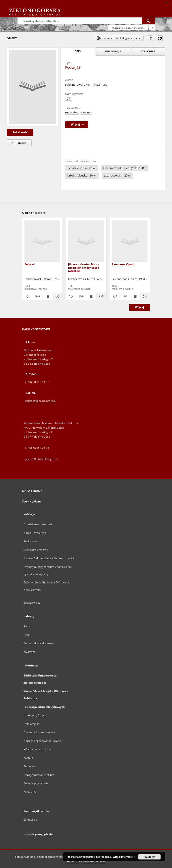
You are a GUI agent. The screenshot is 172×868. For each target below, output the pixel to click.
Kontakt (28, 758)
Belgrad (30, 264)
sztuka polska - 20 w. (117, 176)
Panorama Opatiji (124, 264)
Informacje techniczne (38, 749)
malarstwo (72, 112)
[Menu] (167, 4)
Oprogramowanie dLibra (39, 775)
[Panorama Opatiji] (130, 241)
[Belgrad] (42, 241)
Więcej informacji (123, 857)
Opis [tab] (78, 51)
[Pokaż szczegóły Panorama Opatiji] (144, 296)
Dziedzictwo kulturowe (38, 524)
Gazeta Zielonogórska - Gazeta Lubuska (49, 558)
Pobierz (18, 143)
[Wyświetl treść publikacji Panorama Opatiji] (135, 296)
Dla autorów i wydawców (39, 732)
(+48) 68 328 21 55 (37, 382)
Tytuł (27, 635)
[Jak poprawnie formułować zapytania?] (152, 28)
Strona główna (32, 501)
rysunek (87, 112)
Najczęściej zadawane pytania (43, 741)
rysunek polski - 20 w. (82, 168)
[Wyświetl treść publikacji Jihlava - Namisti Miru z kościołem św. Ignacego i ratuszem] (91, 296)
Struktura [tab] (148, 51)
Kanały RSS (30, 792)
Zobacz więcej (32, 603)
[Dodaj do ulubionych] (150, 38)
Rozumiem (149, 857)
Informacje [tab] (113, 51)
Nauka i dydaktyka (35, 533)
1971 (68, 99)
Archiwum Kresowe (36, 550)
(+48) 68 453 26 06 (37, 448)
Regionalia (30, 541)
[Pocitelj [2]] (32, 87)
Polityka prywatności (36, 783)
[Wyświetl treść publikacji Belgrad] (47, 296)
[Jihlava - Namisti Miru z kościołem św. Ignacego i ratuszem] (86, 241)
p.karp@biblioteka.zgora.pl (42, 459)
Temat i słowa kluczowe (39, 643)
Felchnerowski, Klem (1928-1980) (87, 85)
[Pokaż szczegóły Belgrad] (57, 296)
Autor (27, 626)
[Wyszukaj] (148, 21)
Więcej (140, 307)
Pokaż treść (20, 132)
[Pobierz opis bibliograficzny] (37, 296)
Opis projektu (32, 724)
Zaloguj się (30, 820)
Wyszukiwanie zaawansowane (128, 28)
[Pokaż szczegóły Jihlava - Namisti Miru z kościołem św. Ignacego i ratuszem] (101, 296)
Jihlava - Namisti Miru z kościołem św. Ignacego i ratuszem (84, 267)
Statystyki (30, 766)
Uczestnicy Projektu (36, 715)
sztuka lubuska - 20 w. (82, 176)
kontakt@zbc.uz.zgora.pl (41, 401)
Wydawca (30, 652)
